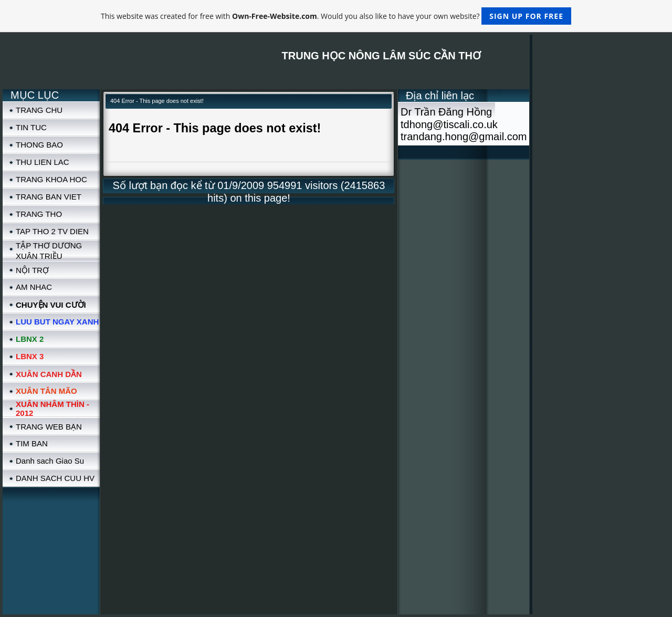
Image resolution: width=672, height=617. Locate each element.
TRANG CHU (39, 110)
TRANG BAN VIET (49, 197)
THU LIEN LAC (43, 162)
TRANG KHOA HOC (51, 179)
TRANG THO (39, 214)
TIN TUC (31, 127)
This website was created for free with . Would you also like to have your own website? (336, 16)
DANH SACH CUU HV (55, 478)
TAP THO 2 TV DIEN (52, 231)
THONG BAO (39, 145)
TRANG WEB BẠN (49, 427)
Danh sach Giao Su (50, 461)
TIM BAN (32, 443)
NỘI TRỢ (32, 270)
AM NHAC (34, 287)
